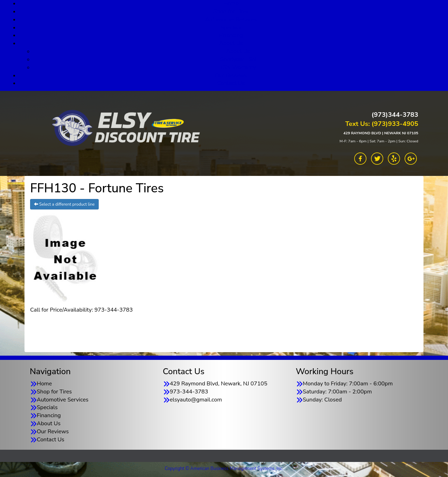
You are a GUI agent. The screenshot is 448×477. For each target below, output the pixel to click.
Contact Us (231, 83)
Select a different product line (64, 204)
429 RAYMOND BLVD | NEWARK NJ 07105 (381, 133)
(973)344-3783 (395, 115)
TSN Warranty (238, 67)
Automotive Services (231, 20)
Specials (231, 28)
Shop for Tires (231, 12)
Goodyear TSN (238, 59)
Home (44, 384)
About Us (231, 43)
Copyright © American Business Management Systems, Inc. (224, 469)
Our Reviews (231, 76)
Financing (231, 35)
